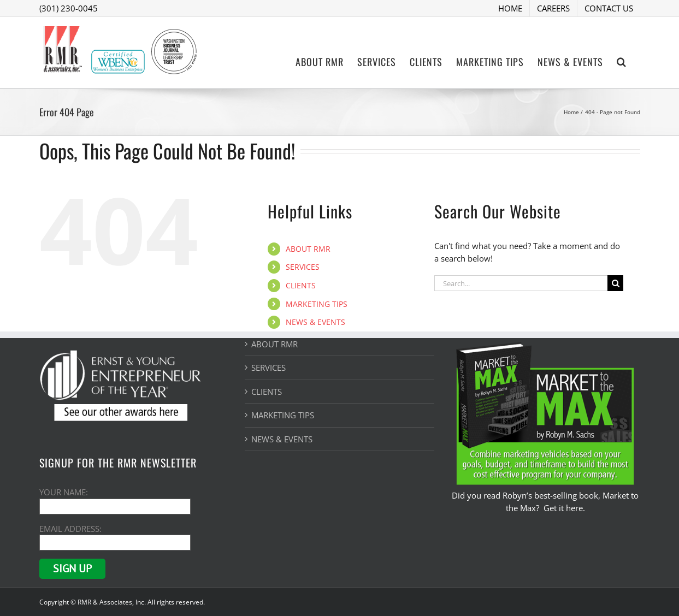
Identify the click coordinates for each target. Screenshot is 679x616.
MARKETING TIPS (317, 304)
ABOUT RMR (308, 249)
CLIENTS (301, 285)
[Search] (615, 283)
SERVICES (303, 267)
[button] (622, 61)
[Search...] (521, 283)
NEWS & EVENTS (315, 322)
